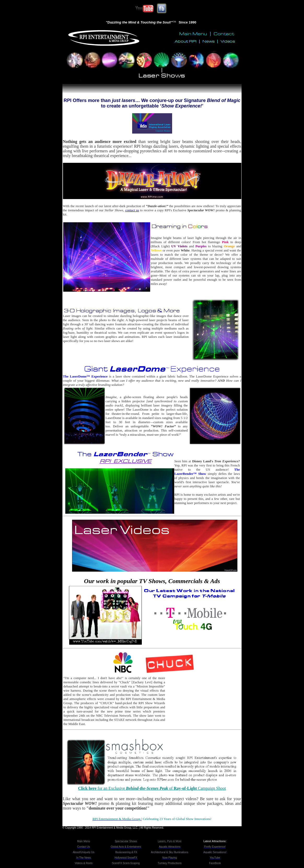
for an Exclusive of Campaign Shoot (152, 788)
